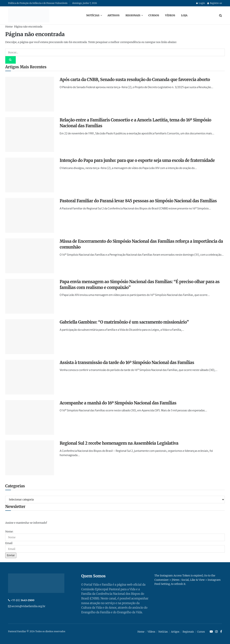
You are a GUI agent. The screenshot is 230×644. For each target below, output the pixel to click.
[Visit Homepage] (29, 15)
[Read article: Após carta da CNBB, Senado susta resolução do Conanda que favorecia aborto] (30, 94)
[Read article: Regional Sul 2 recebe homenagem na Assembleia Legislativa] (30, 458)
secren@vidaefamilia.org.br (28, 606)
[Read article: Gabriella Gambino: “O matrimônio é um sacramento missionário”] (30, 337)
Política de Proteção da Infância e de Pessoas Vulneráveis (38, 3)
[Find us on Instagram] (216, 632)
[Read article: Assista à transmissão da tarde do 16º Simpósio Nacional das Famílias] (30, 377)
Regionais (133, 15)
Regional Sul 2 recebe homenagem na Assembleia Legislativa (119, 443)
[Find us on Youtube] (211, 632)
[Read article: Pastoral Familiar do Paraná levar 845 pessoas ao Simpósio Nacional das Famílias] (30, 215)
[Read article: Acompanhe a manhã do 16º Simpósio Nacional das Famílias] (30, 418)
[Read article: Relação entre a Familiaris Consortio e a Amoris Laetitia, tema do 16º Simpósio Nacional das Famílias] (30, 135)
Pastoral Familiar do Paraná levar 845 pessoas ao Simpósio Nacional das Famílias (138, 201)
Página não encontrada (28, 27)
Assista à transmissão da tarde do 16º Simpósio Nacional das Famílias (127, 363)
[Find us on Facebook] (221, 632)
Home (9, 27)
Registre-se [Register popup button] (215, 3)
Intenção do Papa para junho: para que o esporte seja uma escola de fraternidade (137, 160)
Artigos (113, 15)
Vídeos (170, 15)
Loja (184, 15)
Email (9, 543)
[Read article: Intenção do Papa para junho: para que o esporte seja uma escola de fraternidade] (30, 175)
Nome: (9, 532)
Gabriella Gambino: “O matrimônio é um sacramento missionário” (124, 322)
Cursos (154, 15)
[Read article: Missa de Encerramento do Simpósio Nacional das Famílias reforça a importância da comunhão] (30, 256)
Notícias (93, 15)
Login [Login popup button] (201, 3)
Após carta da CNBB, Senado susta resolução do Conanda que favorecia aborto (135, 80)
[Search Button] (221, 15)
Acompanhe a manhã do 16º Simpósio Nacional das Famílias (118, 403)
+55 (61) (23, 600)
